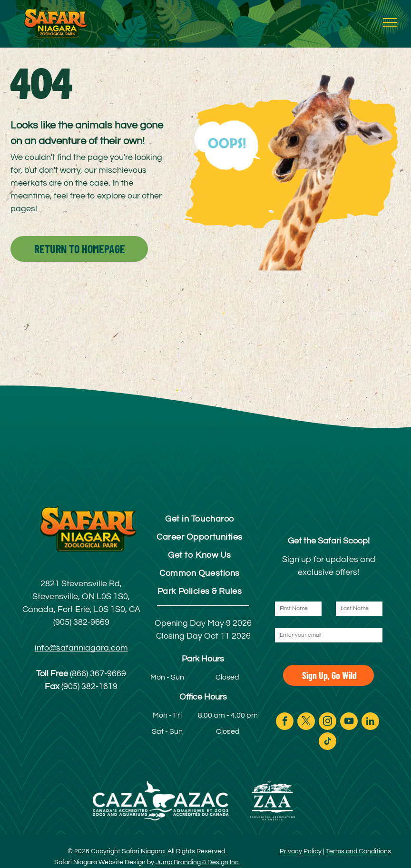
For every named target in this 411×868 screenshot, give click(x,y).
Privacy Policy (301, 851)
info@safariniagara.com (81, 648)
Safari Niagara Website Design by (104, 862)
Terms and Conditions (358, 851)
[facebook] (285, 722)
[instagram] (328, 722)
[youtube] (349, 722)
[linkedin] (370, 722)
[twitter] (306, 722)
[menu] (390, 22)
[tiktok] (328, 742)
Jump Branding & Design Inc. (198, 862)
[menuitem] (199, 519)
